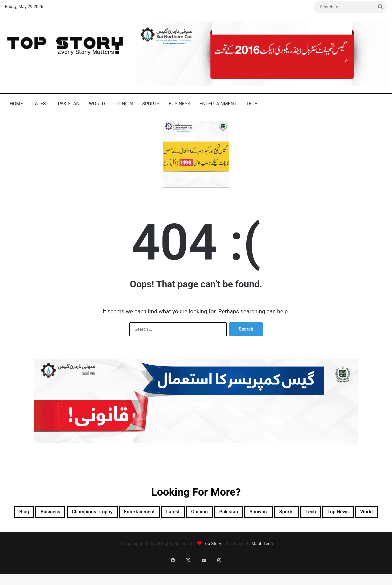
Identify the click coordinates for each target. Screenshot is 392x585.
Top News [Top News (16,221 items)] (195, 530)
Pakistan (69, 104)
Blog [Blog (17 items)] (23, 513)
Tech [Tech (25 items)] (159, 530)
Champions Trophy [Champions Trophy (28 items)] (112, 513)
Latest (41, 104)
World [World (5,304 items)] (231, 530)
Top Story (212, 562)
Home (16, 104)
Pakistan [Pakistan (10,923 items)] (291, 513)
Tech (252, 104)
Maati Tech (262, 562)
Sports (151, 104)
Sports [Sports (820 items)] (366, 513)
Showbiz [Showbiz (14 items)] (330, 513)
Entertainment (218, 104)
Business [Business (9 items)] (57, 513)
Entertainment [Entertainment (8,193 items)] (174, 513)
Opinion (124, 104)
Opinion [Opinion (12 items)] (253, 513)
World (97, 104)
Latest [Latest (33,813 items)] (219, 513)
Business (179, 104)
